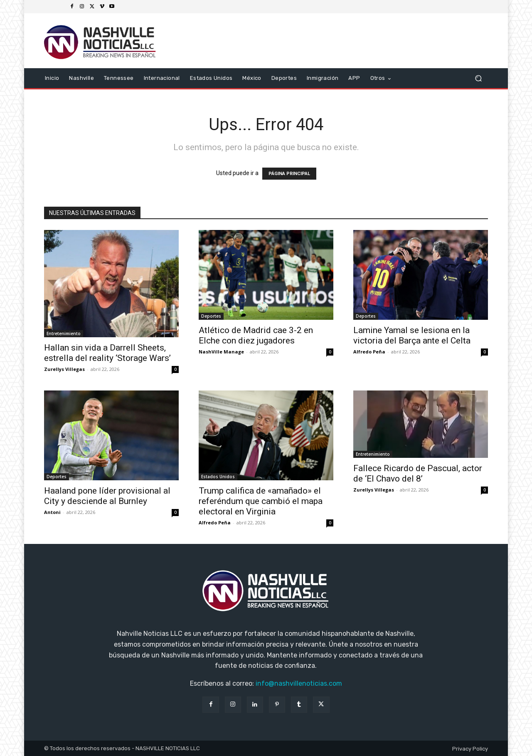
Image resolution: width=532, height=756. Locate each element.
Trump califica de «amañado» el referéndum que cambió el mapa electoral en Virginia (261, 501)
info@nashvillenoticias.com (299, 683)
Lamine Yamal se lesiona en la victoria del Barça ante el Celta (412, 335)
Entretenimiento (64, 334)
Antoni (52, 512)
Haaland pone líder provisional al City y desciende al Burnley (107, 496)
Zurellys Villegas (64, 369)
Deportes (211, 316)
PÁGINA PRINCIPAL (289, 174)
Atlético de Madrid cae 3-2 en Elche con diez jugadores (256, 335)
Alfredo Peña (369, 352)
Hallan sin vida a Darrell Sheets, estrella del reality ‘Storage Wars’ (107, 353)
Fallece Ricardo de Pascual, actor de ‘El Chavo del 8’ (418, 473)
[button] (478, 78)
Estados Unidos (218, 477)
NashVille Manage (221, 352)
